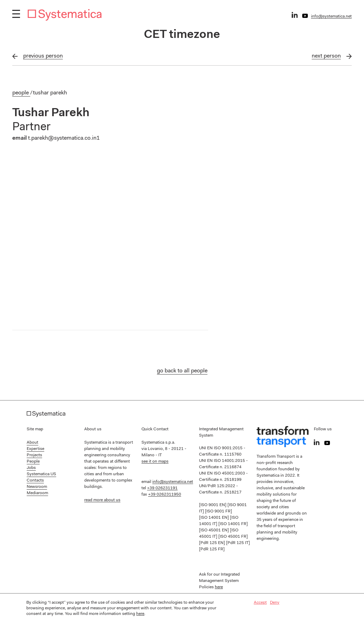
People (21, 93)
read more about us (102, 500)
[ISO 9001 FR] (219, 511)
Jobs (31, 468)
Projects (34, 455)
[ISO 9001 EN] (213, 505)
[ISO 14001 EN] (214, 518)
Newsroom (37, 487)
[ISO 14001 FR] (233, 524)
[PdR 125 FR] (212, 549)
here (219, 587)
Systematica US (41, 474)
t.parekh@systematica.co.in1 (64, 138)
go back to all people (182, 371)
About (32, 443)
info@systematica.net (331, 16)
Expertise (35, 449)
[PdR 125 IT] (238, 543)
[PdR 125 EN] (213, 543)
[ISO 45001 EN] (214, 530)
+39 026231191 (162, 488)
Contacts (35, 480)
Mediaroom (37, 493)
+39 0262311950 (165, 495)
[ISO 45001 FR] (233, 537)
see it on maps (155, 462)
